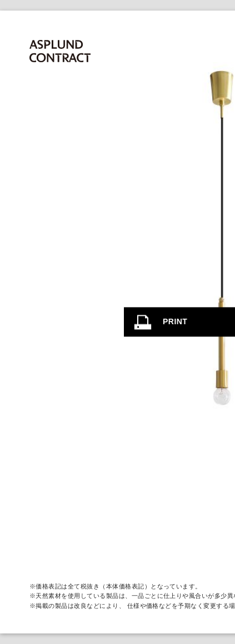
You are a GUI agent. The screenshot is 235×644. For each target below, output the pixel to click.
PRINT (175, 321)
